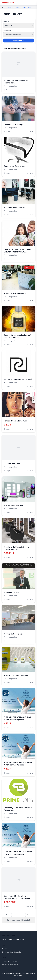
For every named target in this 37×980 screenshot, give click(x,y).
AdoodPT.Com (8, 3)
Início (3, 7)
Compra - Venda (14, 7)
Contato (5, 949)
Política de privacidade (10, 965)
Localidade (7, 30)
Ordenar (6, 21)
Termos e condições (9, 961)
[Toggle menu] (33, 3)
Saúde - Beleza (27, 7)
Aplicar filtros (19, 41)
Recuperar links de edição (11, 952)
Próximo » (30, 915)
